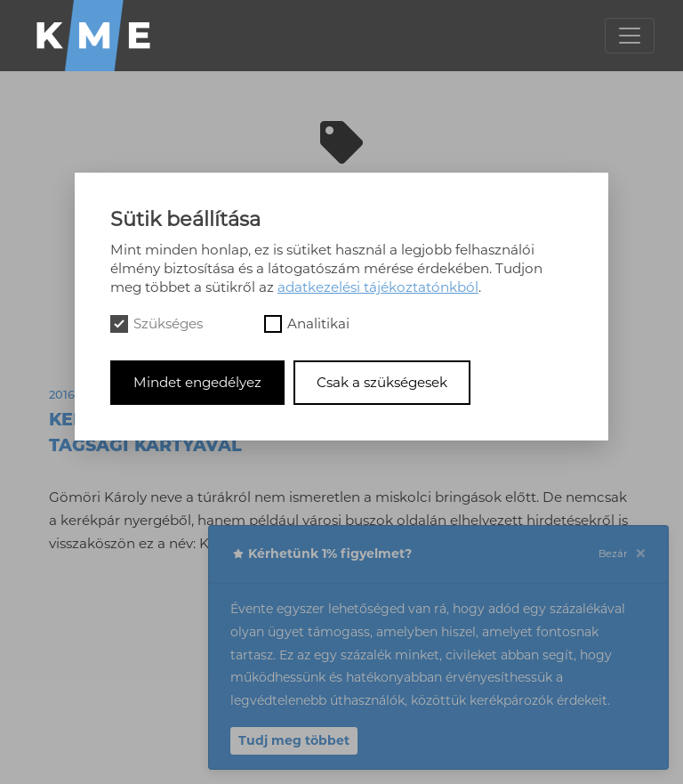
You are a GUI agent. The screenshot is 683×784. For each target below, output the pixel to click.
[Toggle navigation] (630, 36)
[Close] (640, 554)
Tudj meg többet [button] (294, 740)
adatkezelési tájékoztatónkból (378, 287)
